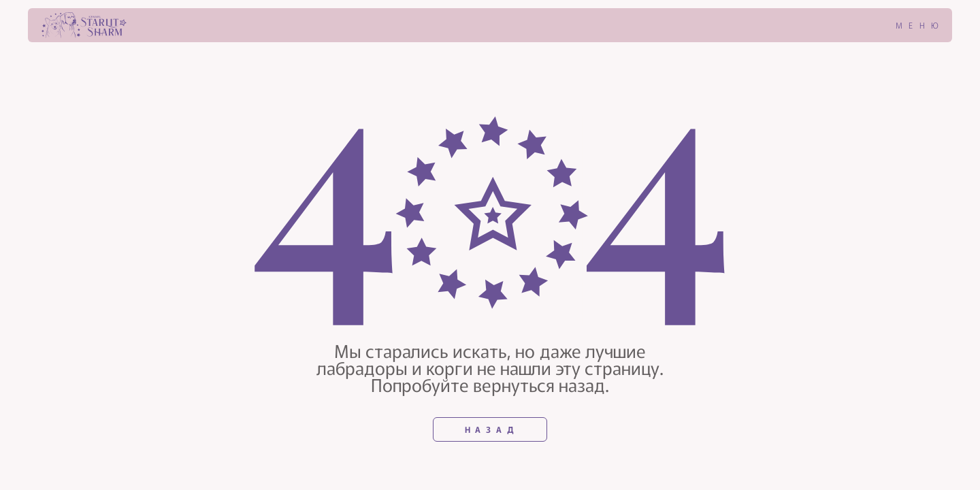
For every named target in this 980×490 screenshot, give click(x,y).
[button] (909, 25)
